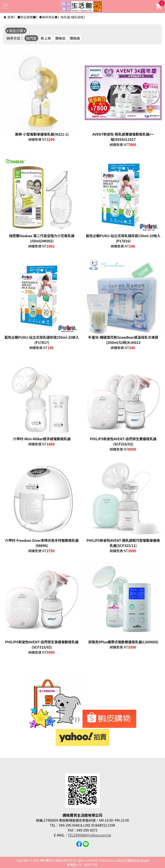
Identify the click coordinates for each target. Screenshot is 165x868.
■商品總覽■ (27, 17)
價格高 (75, 38)
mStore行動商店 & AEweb (132, 860)
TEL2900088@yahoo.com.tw (89, 835)
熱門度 (31, 38)
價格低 (60, 38)
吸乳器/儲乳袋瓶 (72, 17)
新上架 (46, 38)
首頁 (10, 17)
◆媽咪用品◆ (48, 17)
